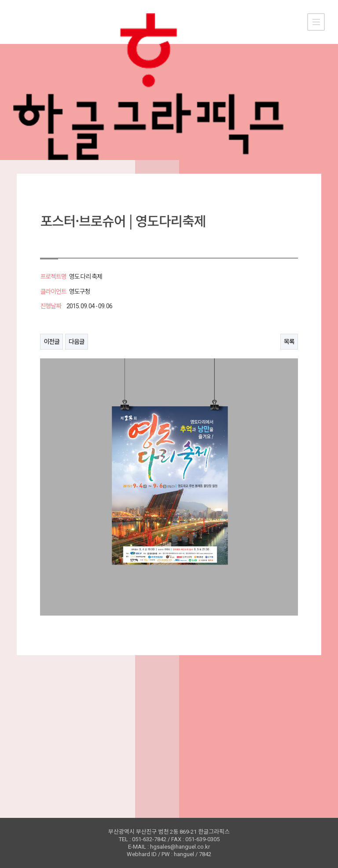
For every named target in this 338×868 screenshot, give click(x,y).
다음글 (77, 342)
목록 (289, 342)
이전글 (51, 342)
